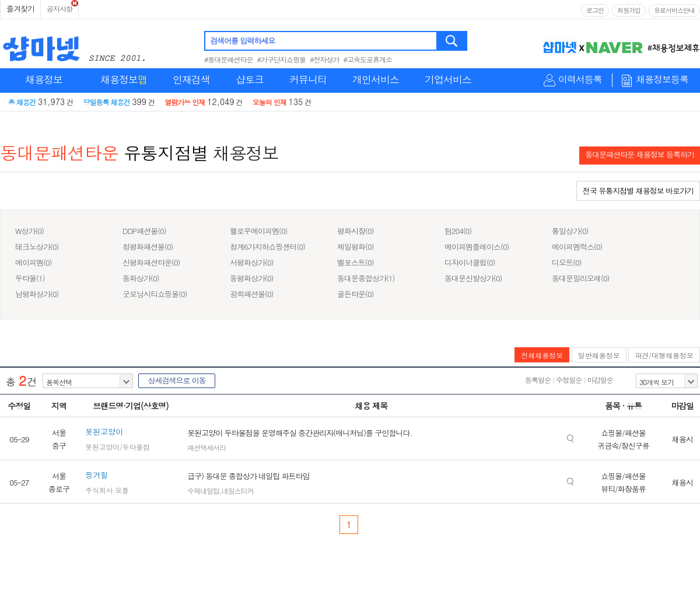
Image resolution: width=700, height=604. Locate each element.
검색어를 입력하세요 (242, 41)
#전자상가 (325, 59)
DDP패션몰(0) (144, 231)
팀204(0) (458, 231)
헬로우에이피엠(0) (258, 231)
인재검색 (191, 79)
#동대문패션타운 (229, 59)
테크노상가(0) (37, 247)
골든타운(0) (355, 294)
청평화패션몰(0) (148, 247)
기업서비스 (448, 79)
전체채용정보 (542, 355)
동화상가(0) (141, 278)
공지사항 (60, 8)
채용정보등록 (662, 80)
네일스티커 (238, 490)
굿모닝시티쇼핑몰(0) (155, 294)
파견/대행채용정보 (664, 355)
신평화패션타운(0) (151, 262)
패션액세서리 (206, 447)
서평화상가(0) (251, 262)
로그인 (595, 10)
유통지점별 (166, 152)
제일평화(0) (355, 247)
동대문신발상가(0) (473, 278)
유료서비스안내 (674, 10)
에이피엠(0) (33, 262)
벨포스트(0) (355, 262)
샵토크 (250, 79)
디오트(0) (566, 262)
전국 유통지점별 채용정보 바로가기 (638, 191)
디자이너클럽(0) (470, 262)
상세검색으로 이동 (176, 380)
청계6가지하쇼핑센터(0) (267, 247)
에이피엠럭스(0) (577, 247)
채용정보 (44, 79)
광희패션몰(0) (251, 294)
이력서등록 (580, 80)
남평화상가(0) (37, 294)
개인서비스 (376, 79)
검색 (452, 41)
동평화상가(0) (251, 278)
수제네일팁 (203, 490)
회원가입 (629, 10)
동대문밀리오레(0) (580, 278)
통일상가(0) (570, 231)
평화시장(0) (355, 231)
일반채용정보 (599, 355)
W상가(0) (29, 231)
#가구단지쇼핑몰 (282, 59)
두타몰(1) (30, 278)
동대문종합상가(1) (366, 278)
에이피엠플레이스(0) (477, 247)
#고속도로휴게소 (368, 59)
